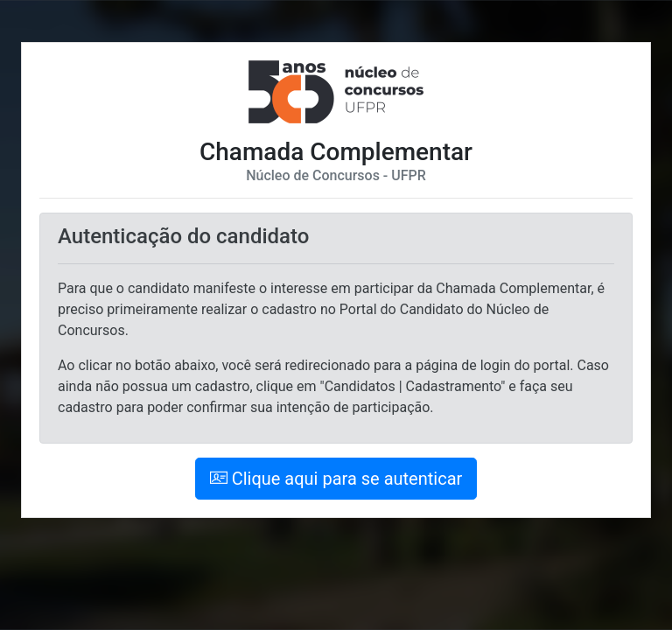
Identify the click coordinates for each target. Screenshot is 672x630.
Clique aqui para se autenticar (336, 479)
